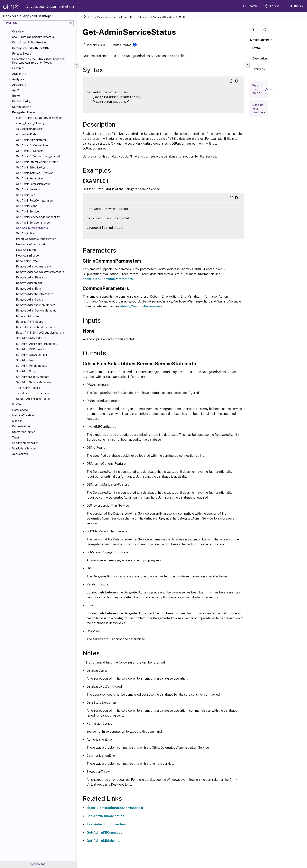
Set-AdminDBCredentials (32, 355)
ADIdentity (19, 74)
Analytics (18, 79)
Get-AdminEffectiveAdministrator (37, 162)
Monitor (17, 421)
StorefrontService (24, 432)
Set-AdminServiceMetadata (33, 382)
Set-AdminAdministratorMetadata (37, 344)
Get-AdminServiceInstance (33, 223)
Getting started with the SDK (31, 48)
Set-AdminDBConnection (32, 349)
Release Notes (22, 54)
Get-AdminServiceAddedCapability (38, 217)
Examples (18, 68)
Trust (16, 438)
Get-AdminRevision (28, 189)
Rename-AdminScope (30, 322)
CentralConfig (21, 101)
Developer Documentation (50, 6)
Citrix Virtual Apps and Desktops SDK (112, 17)
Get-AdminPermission (29, 178)
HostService (20, 410)
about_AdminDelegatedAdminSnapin (115, 808)
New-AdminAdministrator (32, 244)
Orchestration (21, 426)
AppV (15, 90)
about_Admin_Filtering (30, 123)
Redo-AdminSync (27, 261)
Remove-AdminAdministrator (34, 267)
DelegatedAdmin (24, 112)
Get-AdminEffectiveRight (32, 167)
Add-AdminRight (26, 134)
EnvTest (17, 404)
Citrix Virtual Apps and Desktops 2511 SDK (162, 17)
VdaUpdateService (24, 448)
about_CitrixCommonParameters (33, 37)
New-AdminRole (26, 250)
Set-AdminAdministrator (31, 338)
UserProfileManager (25, 443)
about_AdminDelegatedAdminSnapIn (39, 118)
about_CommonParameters (141, 306)
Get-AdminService (27, 212)
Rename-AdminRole (29, 316)
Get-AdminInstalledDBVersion (35, 173)
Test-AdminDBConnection (33, 393)
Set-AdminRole (26, 360)
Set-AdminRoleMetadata (32, 366)
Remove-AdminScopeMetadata (36, 305)
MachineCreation (23, 415)
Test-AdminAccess (28, 388)
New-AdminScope (27, 256)
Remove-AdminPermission (32, 277)
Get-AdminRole (26, 195)
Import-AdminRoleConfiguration (36, 239)
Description (260, 60)
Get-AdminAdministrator (31, 140)
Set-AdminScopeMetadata (33, 377)
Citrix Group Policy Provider (29, 42)
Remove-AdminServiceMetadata (36, 311)
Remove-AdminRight (29, 283)
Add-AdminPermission (30, 129)
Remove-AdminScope (30, 300)
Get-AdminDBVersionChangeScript (38, 156)
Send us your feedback (259, 109)
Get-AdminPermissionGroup (33, 184)
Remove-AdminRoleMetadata (35, 294)
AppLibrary (19, 85)
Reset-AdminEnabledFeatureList (37, 327)
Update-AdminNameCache (33, 399)
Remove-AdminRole (28, 289)
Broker (16, 96)
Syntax (257, 50)
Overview (18, 32)
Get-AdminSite (25, 233)
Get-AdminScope (27, 206)
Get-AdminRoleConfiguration (34, 201)
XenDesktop (20, 454)
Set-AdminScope (27, 371)
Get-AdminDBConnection (32, 145)
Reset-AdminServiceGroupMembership (40, 333)
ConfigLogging (22, 107)
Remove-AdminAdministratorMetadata (40, 272)
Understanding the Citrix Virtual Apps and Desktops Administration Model (38, 61)
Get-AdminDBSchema (30, 151)
